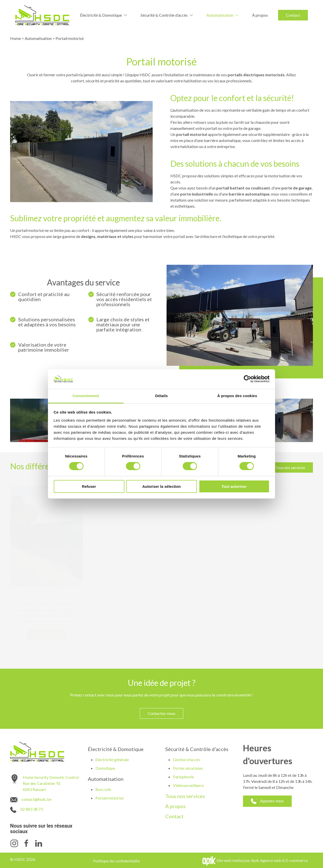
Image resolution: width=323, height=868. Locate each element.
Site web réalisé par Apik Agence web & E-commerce (262, 860)
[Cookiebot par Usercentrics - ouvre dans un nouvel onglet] (247, 379)
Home (16, 38)
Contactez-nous (161, 713)
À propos (260, 15)
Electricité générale (112, 759)
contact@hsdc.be (36, 799)
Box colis (103, 789)
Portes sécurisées (188, 768)
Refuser (89, 486)
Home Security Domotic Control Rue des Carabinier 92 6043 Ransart (51, 783)
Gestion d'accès (186, 759)
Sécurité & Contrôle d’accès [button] (167, 15)
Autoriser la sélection (162, 486)
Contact (293, 15)
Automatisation (38, 38)
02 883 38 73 (32, 809)
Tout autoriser (234, 486)
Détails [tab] (161, 396)
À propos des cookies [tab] (237, 396)
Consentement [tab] (86, 396)
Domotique (105, 768)
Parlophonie (183, 777)
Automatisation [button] (223, 15)
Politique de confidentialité (116, 861)
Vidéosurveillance (188, 785)
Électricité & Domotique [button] (104, 15)
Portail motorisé (110, 798)
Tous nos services (290, 467)
